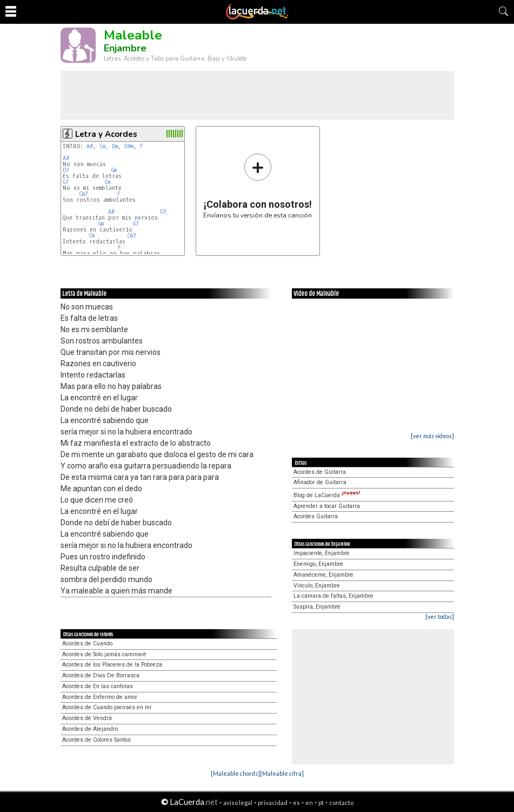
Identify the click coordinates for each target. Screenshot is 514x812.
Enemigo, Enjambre (318, 564)
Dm (115, 146)
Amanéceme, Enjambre (323, 575)
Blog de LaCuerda (327, 495)
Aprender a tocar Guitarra (327, 506)
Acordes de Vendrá (87, 718)
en (309, 803)
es (296, 803)
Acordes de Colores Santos (96, 740)
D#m (129, 146)
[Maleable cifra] (282, 773)
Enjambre (125, 48)
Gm (114, 170)
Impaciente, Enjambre (322, 553)
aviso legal (238, 803)
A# (90, 146)
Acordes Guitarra (316, 516)
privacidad (273, 803)
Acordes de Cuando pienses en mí (107, 707)
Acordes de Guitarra (320, 472)
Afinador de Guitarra (320, 482)
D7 (66, 170)
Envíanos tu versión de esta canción (258, 186)
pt (321, 803)
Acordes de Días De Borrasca (101, 675)
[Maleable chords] (235, 773)
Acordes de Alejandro (90, 729)
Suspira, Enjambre (317, 607)
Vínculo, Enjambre (317, 586)
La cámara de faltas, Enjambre (333, 596)
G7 (66, 182)
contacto (341, 803)
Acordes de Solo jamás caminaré (104, 654)
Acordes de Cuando (87, 643)
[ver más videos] (432, 436)
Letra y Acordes (106, 134)
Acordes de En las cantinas (98, 686)
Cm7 (84, 194)
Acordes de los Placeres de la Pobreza (112, 665)
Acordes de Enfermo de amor (100, 697)
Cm (102, 146)
